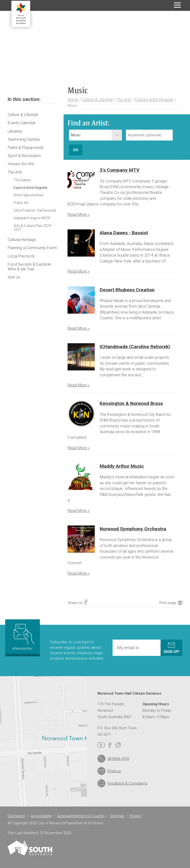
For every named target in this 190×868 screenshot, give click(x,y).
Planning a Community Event (32, 248)
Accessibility (41, 816)
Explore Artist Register (154, 100)
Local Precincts (21, 256)
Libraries (15, 131)
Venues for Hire (21, 164)
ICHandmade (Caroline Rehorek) (135, 347)
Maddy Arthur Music (122, 466)
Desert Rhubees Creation (127, 290)
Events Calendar (22, 123)
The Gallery (22, 180)
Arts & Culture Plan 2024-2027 (33, 228)
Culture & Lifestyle (97, 100)
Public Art (21, 203)
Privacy (136, 816)
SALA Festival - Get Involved (35, 210)
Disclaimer (16, 816)
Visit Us (14, 277)
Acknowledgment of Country (81, 816)
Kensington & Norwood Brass (131, 403)
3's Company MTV (120, 170)
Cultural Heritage (22, 240)
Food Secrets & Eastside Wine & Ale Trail (29, 267)
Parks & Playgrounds (26, 148)
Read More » (79, 214)
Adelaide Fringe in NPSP (32, 218)
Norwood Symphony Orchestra (133, 529)
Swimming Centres (24, 139)
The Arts (124, 100)
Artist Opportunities (29, 195)
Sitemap (117, 816)
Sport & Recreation (24, 156)
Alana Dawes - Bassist (124, 233)
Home (73, 100)
